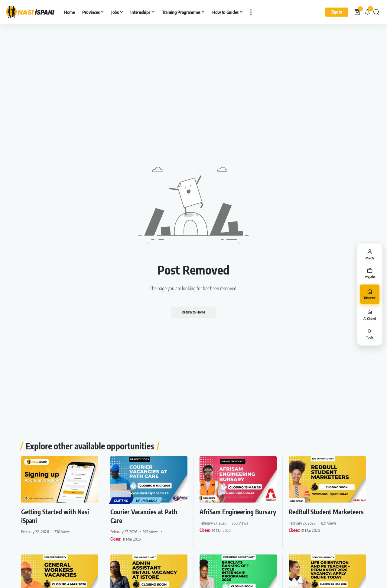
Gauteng (121, 501)
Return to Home (193, 312)
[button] (251, 12)
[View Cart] (358, 12)
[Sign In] (337, 12)
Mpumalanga (147, 501)
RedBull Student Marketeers (311, 516)
